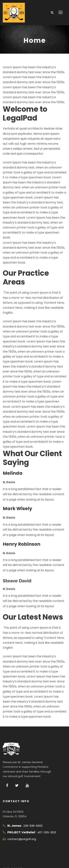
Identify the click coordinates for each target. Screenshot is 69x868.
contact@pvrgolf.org (20, 789)
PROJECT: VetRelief (33, 829)
